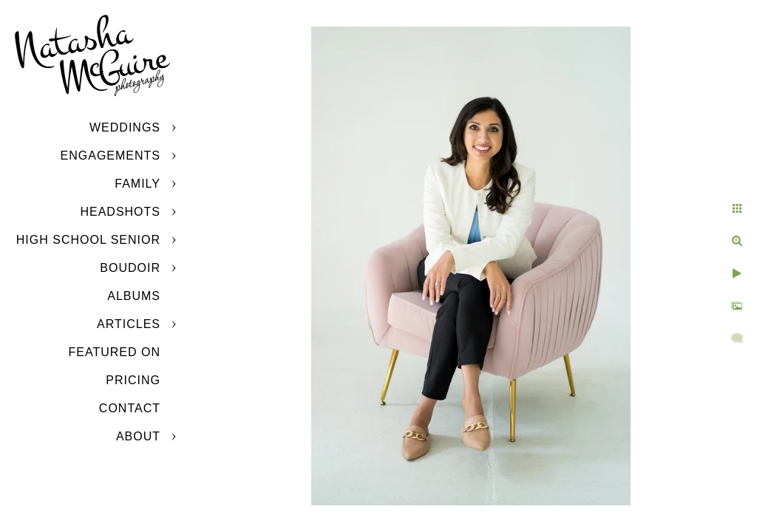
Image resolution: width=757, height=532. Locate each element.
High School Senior (88, 240)
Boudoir (130, 268)
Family (138, 184)
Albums (134, 296)
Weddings (125, 127)
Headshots (120, 212)
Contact (130, 408)
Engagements (111, 156)
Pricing (133, 380)
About (138, 436)
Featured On (115, 352)
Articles (129, 324)
